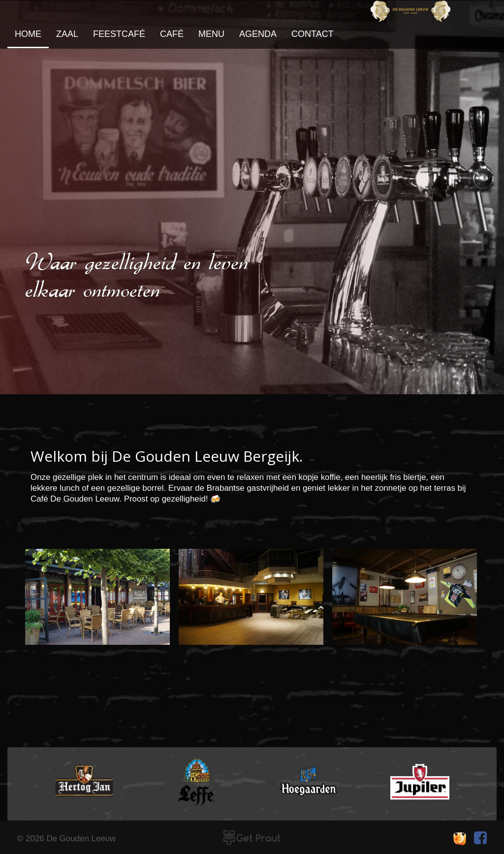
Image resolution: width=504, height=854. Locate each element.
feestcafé (119, 34)
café (172, 34)
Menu (211, 34)
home (28, 34)
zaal (67, 34)
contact (313, 34)
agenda (258, 34)
